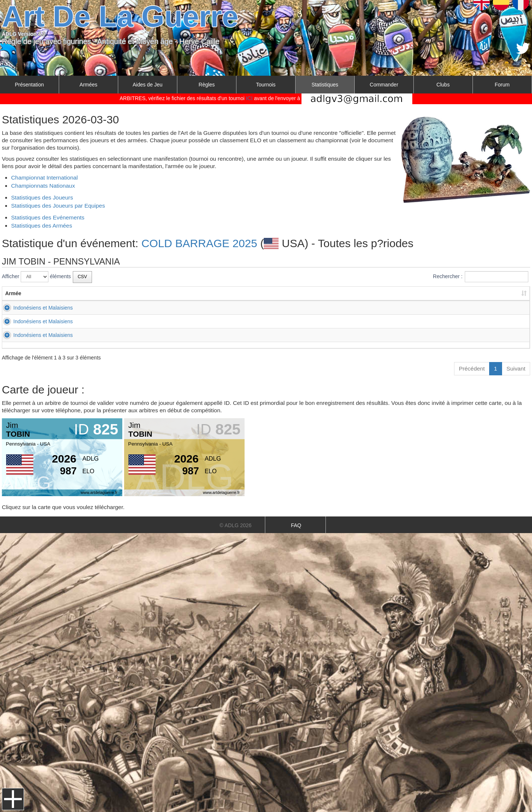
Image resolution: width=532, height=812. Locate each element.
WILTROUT (221, 335)
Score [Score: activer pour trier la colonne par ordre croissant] (424, 293)
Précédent (472, 369)
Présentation (29, 85)
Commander (384, 85)
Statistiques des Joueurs (42, 197)
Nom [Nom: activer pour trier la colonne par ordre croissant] (214, 293)
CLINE (216, 321)
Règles (207, 85)
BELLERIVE (222, 308)
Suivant (516, 369)
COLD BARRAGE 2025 (199, 243)
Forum (502, 85)
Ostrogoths (291, 308)
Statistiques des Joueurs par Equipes (58, 206)
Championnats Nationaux (43, 186)
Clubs (443, 85)
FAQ (296, 525)
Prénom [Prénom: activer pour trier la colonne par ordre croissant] (149, 293)
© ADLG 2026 (236, 525)
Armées (88, 85)
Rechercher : (481, 277)
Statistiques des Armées (42, 226)
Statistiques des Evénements (48, 217)
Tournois (266, 85)
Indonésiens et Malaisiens (35, 308)
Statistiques (325, 85)
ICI (249, 98)
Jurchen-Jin (291, 335)
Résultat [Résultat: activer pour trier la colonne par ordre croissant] (356, 293)
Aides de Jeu (148, 85)
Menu (13, 799)
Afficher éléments (36, 277)
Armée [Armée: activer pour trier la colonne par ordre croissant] (13, 293)
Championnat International (45, 178)
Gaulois (287, 321)
